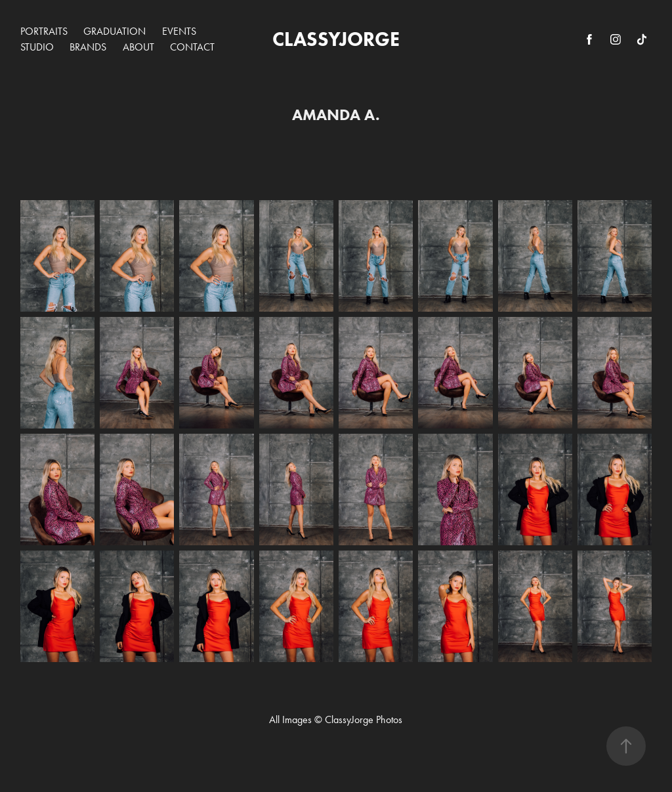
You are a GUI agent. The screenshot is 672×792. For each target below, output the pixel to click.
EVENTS (179, 31)
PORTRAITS (44, 31)
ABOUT (138, 47)
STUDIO (37, 47)
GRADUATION (115, 31)
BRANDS (88, 47)
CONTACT (192, 47)
